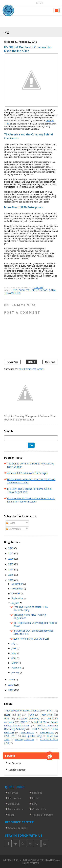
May (14, 653)
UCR (6, 719)
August (15, 603)
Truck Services (39, 729)
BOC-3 (24, 722)
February (16, 668)
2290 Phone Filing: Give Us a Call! (31, 639)
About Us (14, 804)
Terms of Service (42, 815)
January (16, 672)
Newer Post (12, 362)
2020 (11, 559)
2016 (11, 575)
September (18, 598)
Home (31, 362)
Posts (10, 523)
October (16, 593)
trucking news (37, 290)
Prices (36, 798)
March (15, 663)
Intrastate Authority (28, 719)
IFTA (49, 711)
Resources (15, 798)
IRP (19, 715)
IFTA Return (27, 732)
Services (37, 793)
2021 (11, 553)
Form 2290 (47, 715)
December (17, 584)
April (14, 658)
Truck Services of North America (22, 711)
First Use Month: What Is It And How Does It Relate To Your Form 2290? (31, 500)
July (14, 643)
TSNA (52, 290)
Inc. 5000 (19, 290)
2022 (11, 548)
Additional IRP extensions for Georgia (27, 473)
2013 (11, 685)
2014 (11, 679)
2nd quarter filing (32, 736)
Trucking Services (25, 739)
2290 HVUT (10, 736)
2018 (11, 569)
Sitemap (13, 793)
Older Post (50, 362)
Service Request (17, 770)
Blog (11, 815)
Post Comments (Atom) (31, 369)
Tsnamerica (12, 293)
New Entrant (47, 732)
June (14, 648)
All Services (15, 763)
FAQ (35, 804)
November (17, 589)
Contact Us (39, 809)
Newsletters (16, 809)
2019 (11, 564)
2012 (11, 690)
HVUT (7, 715)
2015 (11, 580)
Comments (13, 529)
